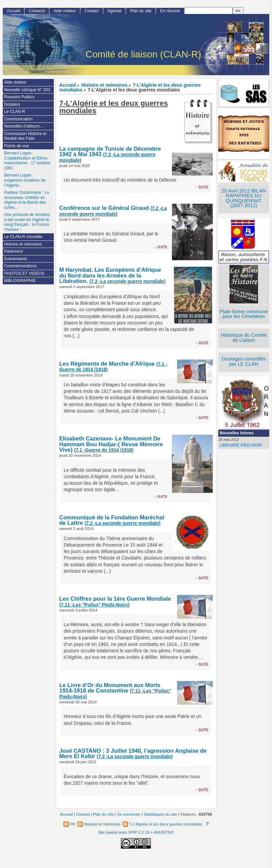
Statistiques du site (160, 814)
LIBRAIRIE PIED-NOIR (241, 445)
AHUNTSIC (164, 832)
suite (203, 187)
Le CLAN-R (15, 112)
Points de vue (17, 146)
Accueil (68, 85)
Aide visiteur (65, 11)
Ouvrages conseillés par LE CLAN (244, 361)
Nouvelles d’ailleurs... (23, 126)
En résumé (170, 11)
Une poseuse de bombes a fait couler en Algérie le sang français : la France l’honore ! (27, 222)
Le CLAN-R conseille (23, 237)
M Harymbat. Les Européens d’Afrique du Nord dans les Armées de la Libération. (110, 275)
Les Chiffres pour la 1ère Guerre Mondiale (115, 599)
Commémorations (20, 266)
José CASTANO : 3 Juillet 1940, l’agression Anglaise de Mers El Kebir (133, 754)
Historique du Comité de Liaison (244, 338)
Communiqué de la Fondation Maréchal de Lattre (112, 520)
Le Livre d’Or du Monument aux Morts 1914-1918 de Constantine (110, 688)
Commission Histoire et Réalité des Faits (25, 136)
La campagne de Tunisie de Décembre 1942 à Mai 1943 (110, 152)
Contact (92, 11)
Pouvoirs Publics (19, 97)
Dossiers (12, 104)
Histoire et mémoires (104, 85)
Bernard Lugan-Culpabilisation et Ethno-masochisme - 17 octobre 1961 (27, 161)
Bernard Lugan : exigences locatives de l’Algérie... (25, 180)
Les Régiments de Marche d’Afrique (107, 364)
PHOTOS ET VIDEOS (24, 273)
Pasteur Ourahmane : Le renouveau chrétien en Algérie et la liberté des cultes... (27, 200)
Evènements (15, 259)
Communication (18, 119)
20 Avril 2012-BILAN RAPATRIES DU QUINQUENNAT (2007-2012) (244, 198)
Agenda (114, 11)
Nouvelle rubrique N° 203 (27, 90)
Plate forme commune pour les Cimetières (244, 314)
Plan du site (141, 11)
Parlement (13, 251)
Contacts (37, 11)
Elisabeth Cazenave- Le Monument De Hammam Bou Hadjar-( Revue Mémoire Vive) (111, 444)
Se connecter (129, 814)
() (113, 211)
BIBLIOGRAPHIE (20, 281)
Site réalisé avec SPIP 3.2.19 (124, 832)
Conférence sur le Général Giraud (104, 208)
